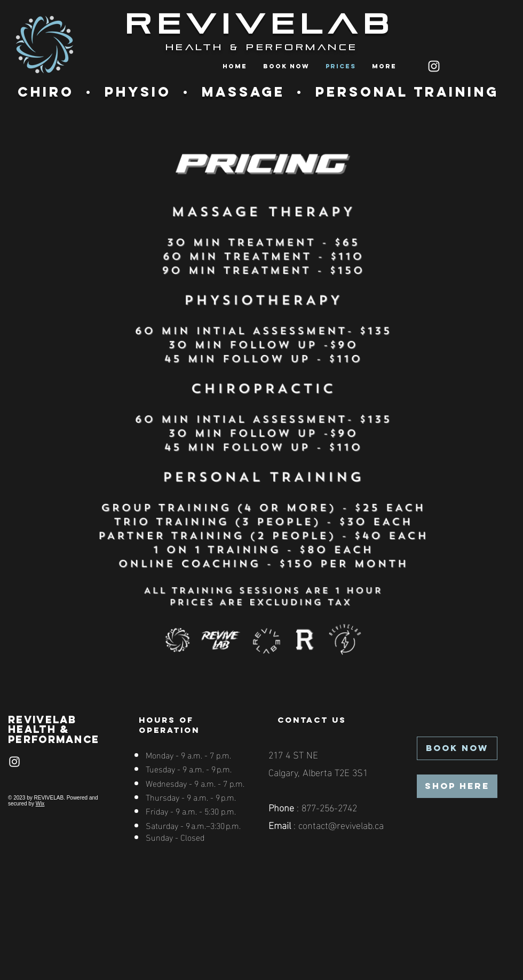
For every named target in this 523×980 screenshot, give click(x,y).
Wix (40, 804)
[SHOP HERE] (457, 786)
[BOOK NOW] (457, 748)
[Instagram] (434, 66)
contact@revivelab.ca (341, 824)
